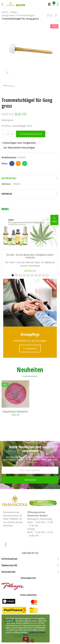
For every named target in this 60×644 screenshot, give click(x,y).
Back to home (52, 15)
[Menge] (8, 134)
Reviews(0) (7, 194)
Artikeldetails (9, 178)
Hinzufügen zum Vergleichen (20, 143)
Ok (26, 639)
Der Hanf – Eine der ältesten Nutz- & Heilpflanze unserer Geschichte (30, 256)
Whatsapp (25, 164)
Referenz (6, 184)
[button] (13, 275)
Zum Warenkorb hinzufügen (31, 134)
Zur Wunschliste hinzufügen (19, 148)
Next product (56, 15)
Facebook (12, 164)
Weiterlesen (30, 271)
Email (18, 164)
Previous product (48, 15)
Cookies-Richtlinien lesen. (34, 634)
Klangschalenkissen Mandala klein (15, 412)
